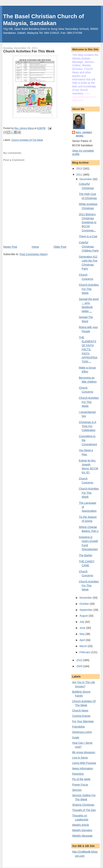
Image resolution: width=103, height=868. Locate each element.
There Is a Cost (88, 236)
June (83, 628)
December (86, 179)
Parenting (78, 774)
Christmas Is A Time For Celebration (88, 426)
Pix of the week (81, 779)
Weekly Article (81, 825)
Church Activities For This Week (89, 289)
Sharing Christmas (83, 805)
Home (35, 247)
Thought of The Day (84, 810)
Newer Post (10, 247)
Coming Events (81, 716)
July (82, 622)
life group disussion (84, 752)
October (85, 604)
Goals (76, 737)
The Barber (86, 555)
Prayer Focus (80, 785)
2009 (80, 666)
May (82, 634)
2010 (80, 660)
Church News (80, 711)
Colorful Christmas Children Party (89, 246)
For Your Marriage (83, 721)
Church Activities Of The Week (27, 140)
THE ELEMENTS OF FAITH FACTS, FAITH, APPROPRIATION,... (88, 350)
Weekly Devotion (82, 830)
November (86, 598)
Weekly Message (82, 836)
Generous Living (82, 732)
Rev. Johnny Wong (84, 134)
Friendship (78, 727)
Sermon (77, 790)
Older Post (60, 247)
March (84, 646)
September (86, 610)
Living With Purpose (84, 763)
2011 (80, 175)
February (85, 652)
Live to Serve (80, 758)
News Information (83, 768)
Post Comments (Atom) (34, 254)
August (84, 616)
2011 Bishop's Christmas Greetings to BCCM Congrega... (88, 222)
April (83, 640)
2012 (80, 169)
